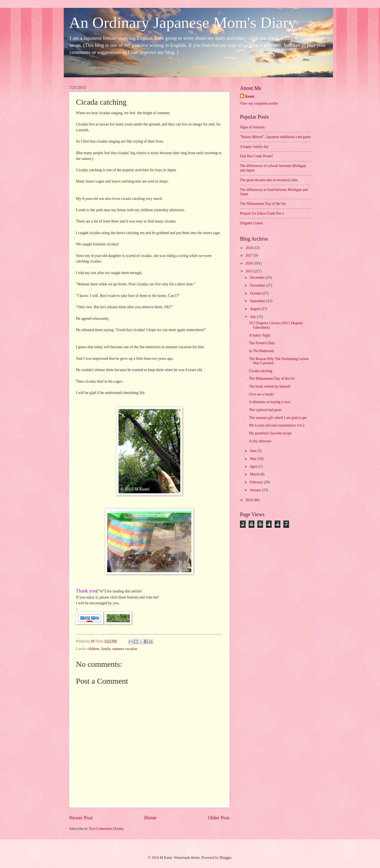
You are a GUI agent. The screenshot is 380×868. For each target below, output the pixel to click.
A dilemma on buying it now (270, 402)
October (256, 293)
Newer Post (81, 818)
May (254, 459)
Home (150, 818)
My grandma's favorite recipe (270, 433)
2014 (250, 500)
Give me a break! (261, 394)
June (254, 451)
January (256, 490)
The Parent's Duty (262, 343)
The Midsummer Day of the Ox (263, 204)
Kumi (250, 96)
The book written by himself (269, 386)
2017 (250, 255)
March (255, 474)
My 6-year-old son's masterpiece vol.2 (277, 425)
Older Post (219, 818)
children (93, 649)
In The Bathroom (261, 351)
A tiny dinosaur (260, 441)
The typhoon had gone (265, 410)
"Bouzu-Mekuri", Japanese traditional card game (275, 137)
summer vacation (125, 649)
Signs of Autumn (252, 127)
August (256, 309)
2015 (250, 271)
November (258, 285)
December (258, 278)
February (257, 482)
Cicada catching (261, 371)
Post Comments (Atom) (106, 829)
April (254, 467)
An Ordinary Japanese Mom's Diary (183, 23)
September (258, 301)
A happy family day (254, 147)
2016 (250, 263)
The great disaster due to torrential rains (269, 180)
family (106, 649)
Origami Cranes (251, 223)
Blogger (225, 858)
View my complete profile (259, 103)
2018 (250, 248)
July (253, 317)
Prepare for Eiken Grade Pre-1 (262, 213)
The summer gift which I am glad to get (278, 418)
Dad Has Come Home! (256, 156)
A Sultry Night (260, 335)
